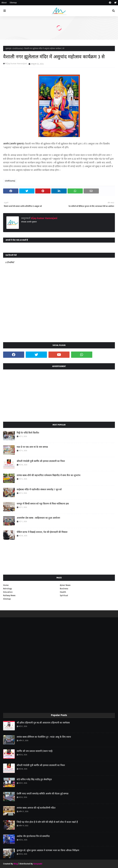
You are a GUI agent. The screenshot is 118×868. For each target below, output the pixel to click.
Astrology (7, 589)
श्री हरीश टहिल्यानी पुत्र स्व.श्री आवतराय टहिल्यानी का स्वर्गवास (43, 723)
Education (8, 592)
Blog (16, 864)
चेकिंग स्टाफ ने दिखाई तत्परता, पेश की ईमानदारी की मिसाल (42, 532)
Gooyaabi (38, 864)
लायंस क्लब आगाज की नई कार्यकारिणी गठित (36, 808)
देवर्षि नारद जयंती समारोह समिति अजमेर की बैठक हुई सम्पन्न (43, 794)
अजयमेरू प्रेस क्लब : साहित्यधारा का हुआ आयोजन (38, 518)
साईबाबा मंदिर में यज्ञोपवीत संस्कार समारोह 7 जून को (39, 489)
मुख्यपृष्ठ (8, 48)
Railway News (9, 595)
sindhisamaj (18, 48)
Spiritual (64, 595)
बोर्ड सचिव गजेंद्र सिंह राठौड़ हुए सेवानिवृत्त (34, 779)
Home (6, 585)
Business (64, 589)
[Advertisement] (59, 394)
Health (63, 592)
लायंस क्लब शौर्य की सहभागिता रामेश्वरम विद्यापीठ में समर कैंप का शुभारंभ (49, 475)
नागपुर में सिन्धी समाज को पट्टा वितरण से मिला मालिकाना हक (43, 504)
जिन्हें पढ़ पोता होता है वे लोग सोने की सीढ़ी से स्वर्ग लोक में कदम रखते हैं (47, 822)
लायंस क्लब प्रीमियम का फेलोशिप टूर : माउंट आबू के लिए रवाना (44, 737)
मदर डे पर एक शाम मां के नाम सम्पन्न (32, 447)
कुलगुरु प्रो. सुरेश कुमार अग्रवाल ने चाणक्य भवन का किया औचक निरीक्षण (48, 850)
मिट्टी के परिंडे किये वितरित (28, 433)
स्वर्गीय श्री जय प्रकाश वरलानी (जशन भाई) (35, 751)
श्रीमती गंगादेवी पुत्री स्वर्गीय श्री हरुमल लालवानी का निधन (41, 461)
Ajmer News (65, 585)
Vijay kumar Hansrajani (16, 64)
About (4, 3)
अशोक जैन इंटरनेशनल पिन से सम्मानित (33, 836)
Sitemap (13, 3)
